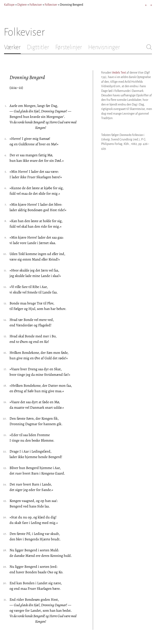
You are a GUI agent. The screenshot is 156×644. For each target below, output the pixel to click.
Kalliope (9, 5)
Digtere (22, 5)
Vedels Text (119, 73)
